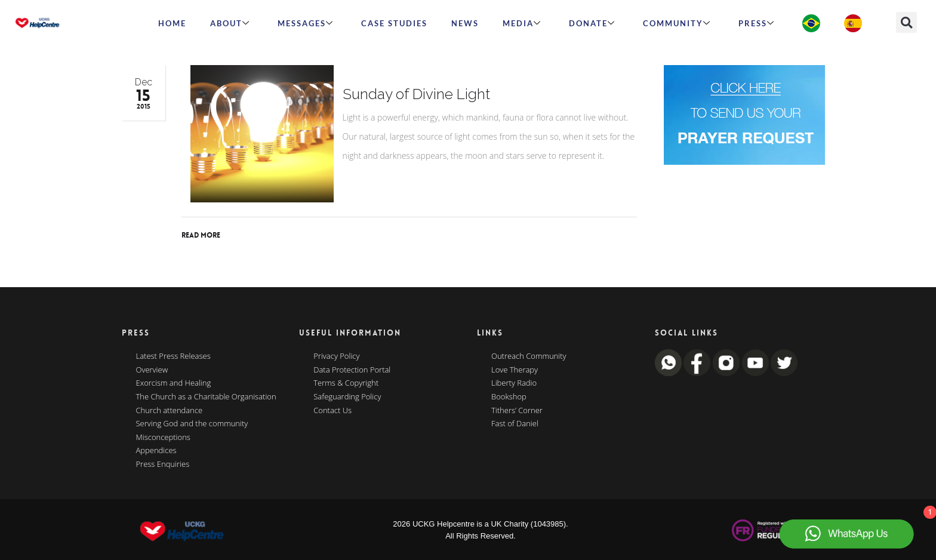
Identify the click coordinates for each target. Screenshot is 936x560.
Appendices (156, 451)
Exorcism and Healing (174, 383)
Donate (592, 23)
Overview (152, 370)
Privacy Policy (336, 356)
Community (677, 23)
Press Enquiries (163, 464)
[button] (906, 22)
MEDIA (522, 23)
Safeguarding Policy (347, 397)
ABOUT (230, 23)
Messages (306, 23)
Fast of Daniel (515, 424)
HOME (172, 23)
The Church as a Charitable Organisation (206, 397)
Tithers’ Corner (517, 411)
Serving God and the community (192, 424)
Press (757, 23)
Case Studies (394, 23)
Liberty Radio (514, 383)
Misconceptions (163, 438)
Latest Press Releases (173, 356)
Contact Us (332, 411)
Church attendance (170, 411)
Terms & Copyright (346, 383)
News (465, 23)
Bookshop (509, 397)
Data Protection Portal (352, 370)
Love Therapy (515, 370)
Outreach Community (529, 356)
